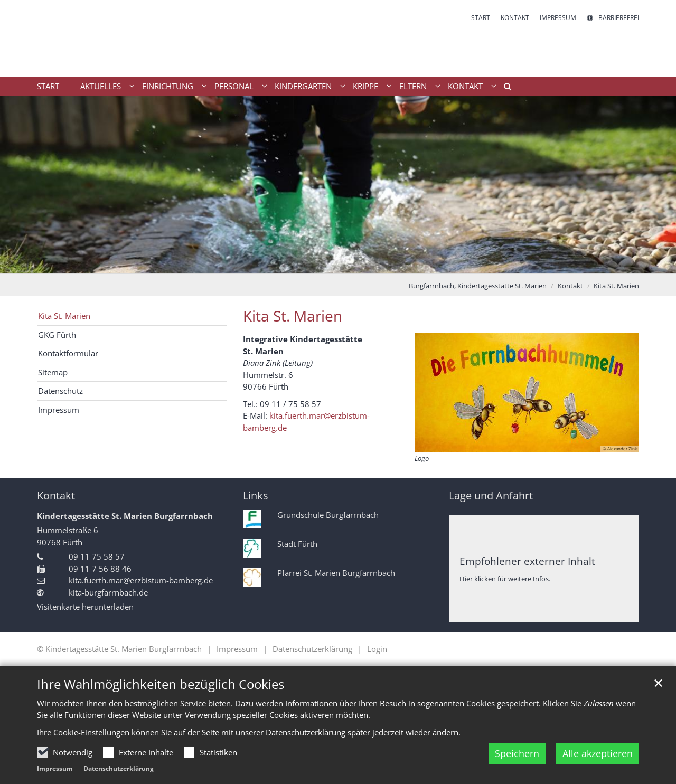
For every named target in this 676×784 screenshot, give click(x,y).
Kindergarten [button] (303, 86)
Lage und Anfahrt (491, 495)
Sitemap (53, 372)
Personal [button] (234, 86)
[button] (504, 88)
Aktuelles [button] (101, 86)
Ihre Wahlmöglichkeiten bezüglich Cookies (161, 684)
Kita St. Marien (616, 286)
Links (256, 495)
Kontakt (570, 286)
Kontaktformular (68, 353)
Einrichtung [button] (168, 86)
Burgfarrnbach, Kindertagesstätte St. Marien (478, 286)
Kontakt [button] (465, 86)
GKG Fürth (57, 335)
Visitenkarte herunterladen (85, 607)
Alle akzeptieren (598, 753)
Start (48, 86)
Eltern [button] (413, 86)
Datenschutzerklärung (119, 768)
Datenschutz (60, 391)
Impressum (55, 768)
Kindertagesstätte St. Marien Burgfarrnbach (125, 516)
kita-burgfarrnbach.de (108, 592)
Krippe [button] (365, 86)
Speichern (517, 753)
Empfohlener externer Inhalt (527, 561)
